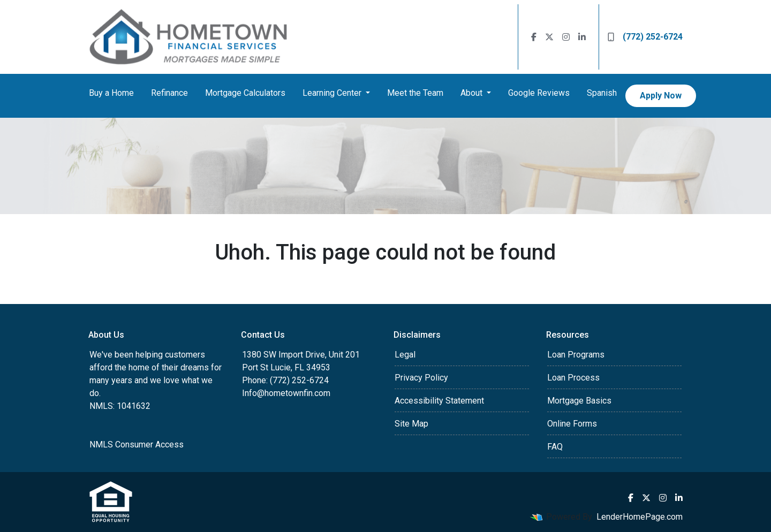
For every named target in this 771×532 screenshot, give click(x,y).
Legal (405, 355)
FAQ (555, 447)
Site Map (411, 424)
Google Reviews (539, 93)
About (473, 93)
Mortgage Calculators (245, 93)
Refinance (169, 93)
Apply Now (661, 96)
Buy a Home (111, 93)
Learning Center (333, 93)
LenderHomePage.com (640, 517)
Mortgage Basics (579, 401)
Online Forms (572, 424)
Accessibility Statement (439, 401)
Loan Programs (576, 355)
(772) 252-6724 (645, 37)
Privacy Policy (421, 378)
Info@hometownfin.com (286, 393)
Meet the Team (415, 93)
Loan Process (573, 378)
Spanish (602, 93)
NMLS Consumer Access (137, 444)
